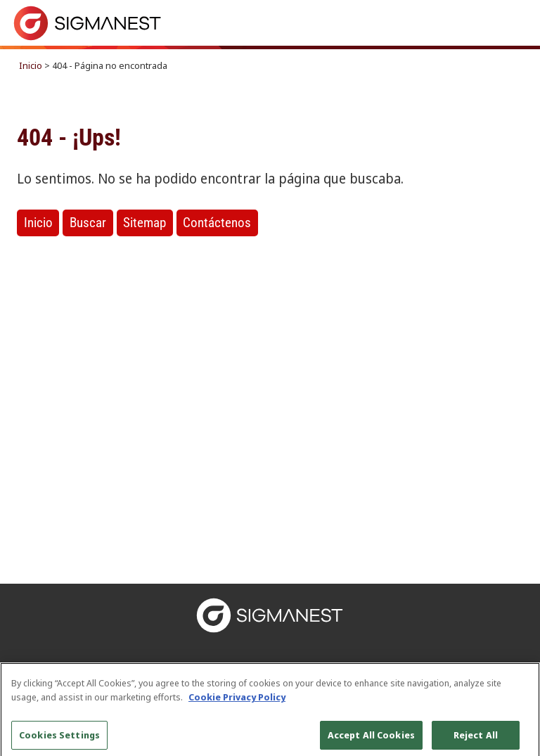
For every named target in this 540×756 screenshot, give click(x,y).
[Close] (517, 690)
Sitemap (144, 223)
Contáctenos (217, 223)
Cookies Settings (59, 739)
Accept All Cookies (371, 739)
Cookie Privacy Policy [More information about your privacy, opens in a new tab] (237, 701)
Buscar (88, 223)
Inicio (31, 65)
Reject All (476, 739)
